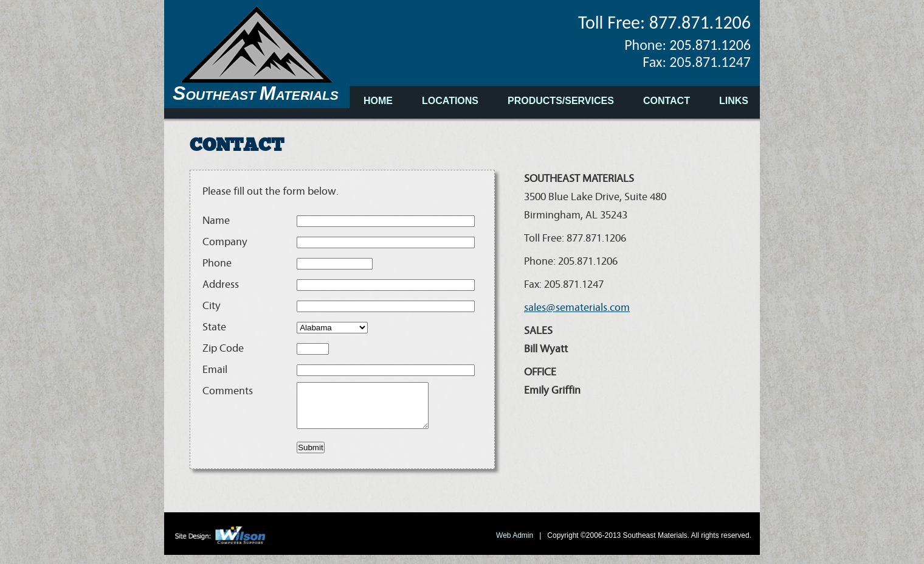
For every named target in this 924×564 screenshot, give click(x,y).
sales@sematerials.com (577, 308)
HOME (378, 101)
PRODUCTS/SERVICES (561, 101)
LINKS (734, 101)
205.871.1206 (710, 45)
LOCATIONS (450, 101)
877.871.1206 (700, 22)
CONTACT (667, 101)
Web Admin (515, 545)
